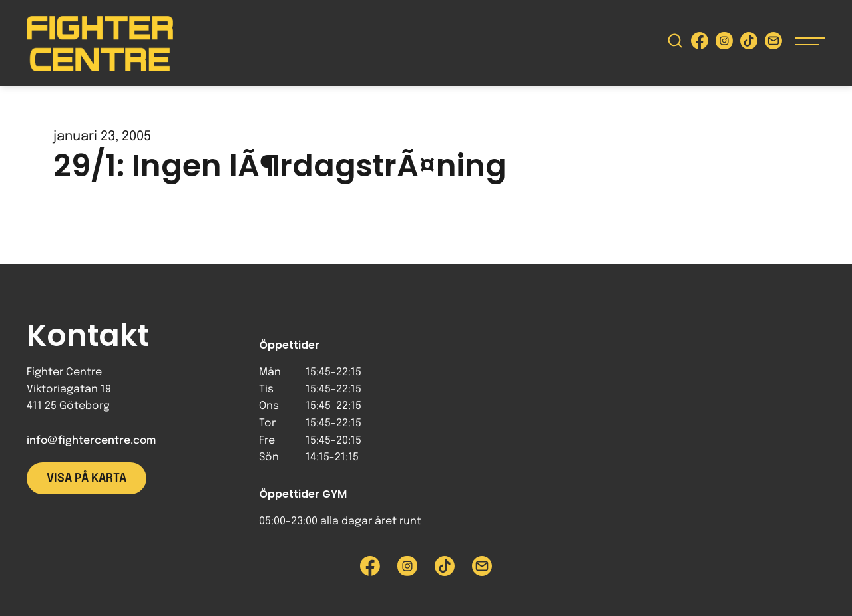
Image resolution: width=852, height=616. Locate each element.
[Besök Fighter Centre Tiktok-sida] (749, 44)
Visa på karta (87, 478)
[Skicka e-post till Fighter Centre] (773, 44)
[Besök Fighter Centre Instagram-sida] (724, 44)
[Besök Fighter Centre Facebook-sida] (700, 44)
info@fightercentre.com (91, 441)
